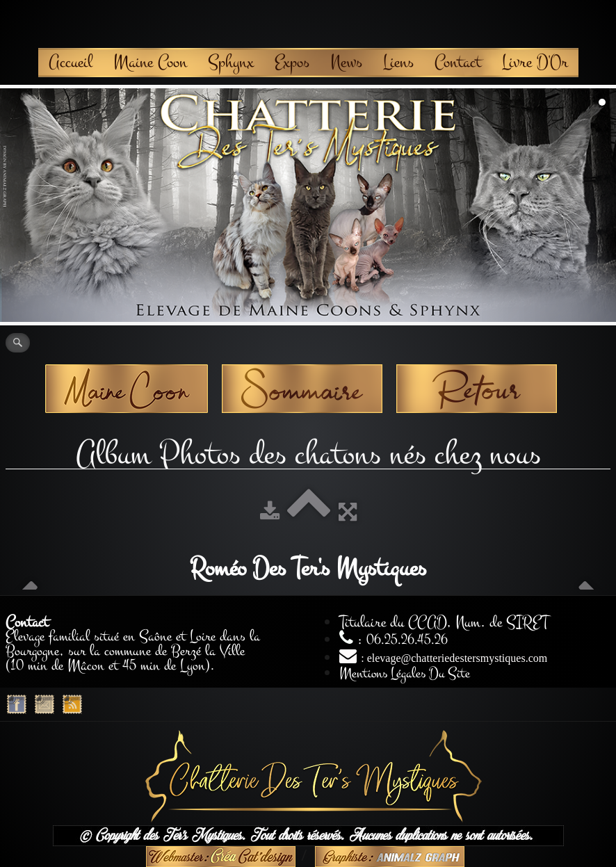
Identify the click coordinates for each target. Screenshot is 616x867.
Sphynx (231, 62)
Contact (458, 62)
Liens (398, 62)
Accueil (71, 62)
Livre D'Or (535, 62)
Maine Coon (150, 62)
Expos (292, 62)
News (346, 62)
